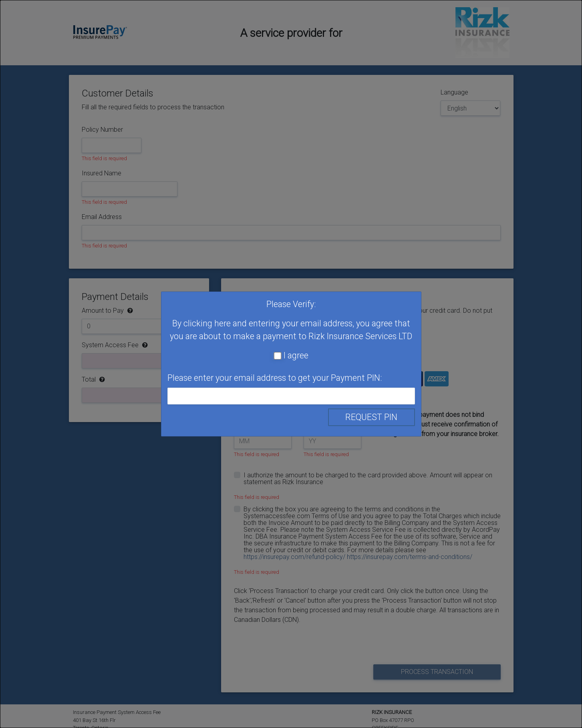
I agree (296, 355)
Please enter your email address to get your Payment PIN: (275, 378)
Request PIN (371, 417)
